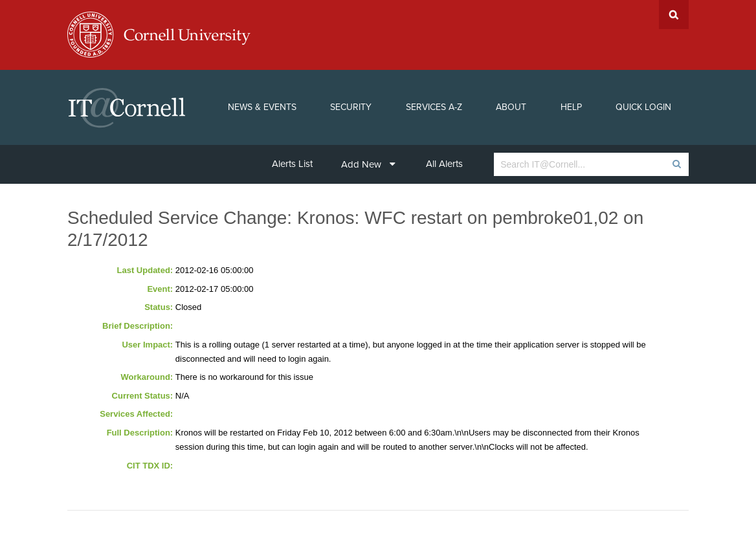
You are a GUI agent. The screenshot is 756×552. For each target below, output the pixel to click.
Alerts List (292, 164)
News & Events (262, 107)
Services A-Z (434, 107)
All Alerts (444, 164)
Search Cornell (674, 15)
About (511, 107)
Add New (368, 164)
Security (351, 107)
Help (571, 107)
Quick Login (643, 107)
